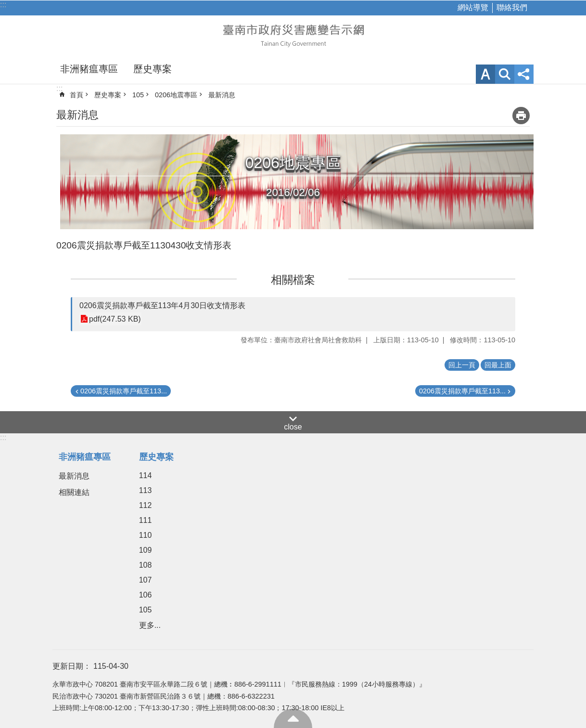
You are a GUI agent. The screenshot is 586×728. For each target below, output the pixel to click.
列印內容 (521, 116)
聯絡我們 (512, 7)
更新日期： (72, 666)
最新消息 (222, 95)
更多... (150, 625)
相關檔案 (293, 280)
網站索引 (505, 74)
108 (146, 565)
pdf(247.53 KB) (115, 319)
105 (138, 95)
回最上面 (293, 718)
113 (146, 490)
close (293, 427)
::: (3, 5)
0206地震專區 (176, 95)
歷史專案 (153, 69)
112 (146, 505)
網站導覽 (473, 7)
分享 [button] (524, 74)
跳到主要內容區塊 (5, 5)
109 (146, 550)
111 (146, 520)
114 (146, 475)
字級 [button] (485, 74)
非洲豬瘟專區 (89, 69)
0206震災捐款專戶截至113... (124, 391)
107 (146, 580)
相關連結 (74, 492)
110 (146, 535)
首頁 (76, 95)
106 (146, 595)
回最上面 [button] (498, 365)
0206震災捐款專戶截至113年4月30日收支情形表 (162, 305)
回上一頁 (462, 365)
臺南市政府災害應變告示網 (293, 35)
